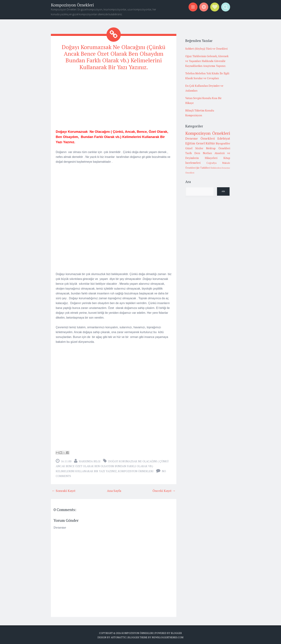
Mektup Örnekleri (218, 148)
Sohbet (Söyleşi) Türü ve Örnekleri (206, 49)
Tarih (189, 153)
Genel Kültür (206, 143)
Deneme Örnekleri (200, 138)
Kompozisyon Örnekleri (72, 5)
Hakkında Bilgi (90, 461)
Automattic (119, 637)
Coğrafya (211, 163)
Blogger (176, 633)
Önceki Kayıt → (164, 490)
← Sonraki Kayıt (64, 490)
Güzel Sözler (194, 148)
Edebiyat (224, 138)
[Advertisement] (114, 99)
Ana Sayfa (114, 490)
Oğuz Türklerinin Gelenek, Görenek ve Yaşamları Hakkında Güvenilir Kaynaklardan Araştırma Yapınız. (207, 61)
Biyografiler (223, 143)
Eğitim (190, 143)
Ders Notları (203, 153)
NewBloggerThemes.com (168, 637)
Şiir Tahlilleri (203, 168)
